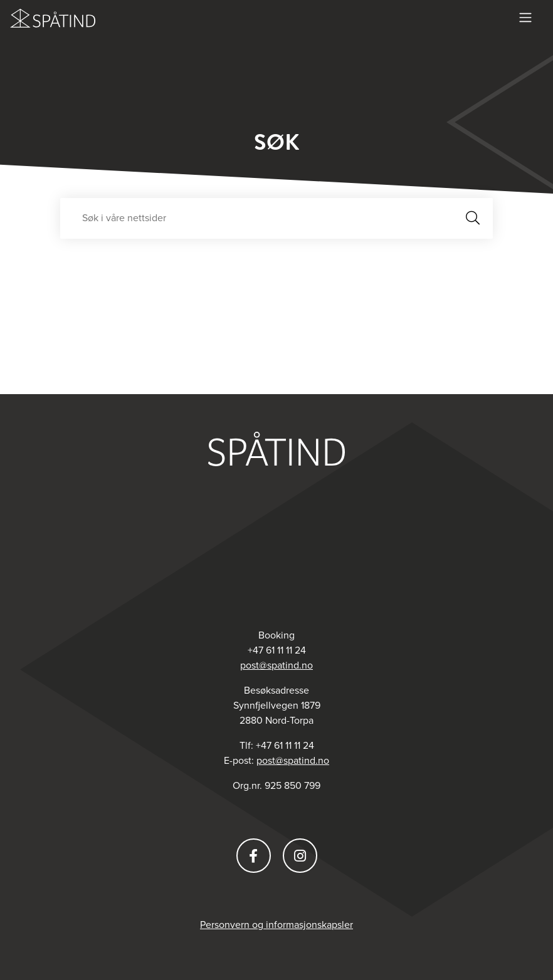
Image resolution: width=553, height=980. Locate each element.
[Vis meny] (525, 18)
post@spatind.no (276, 665)
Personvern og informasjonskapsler (276, 925)
